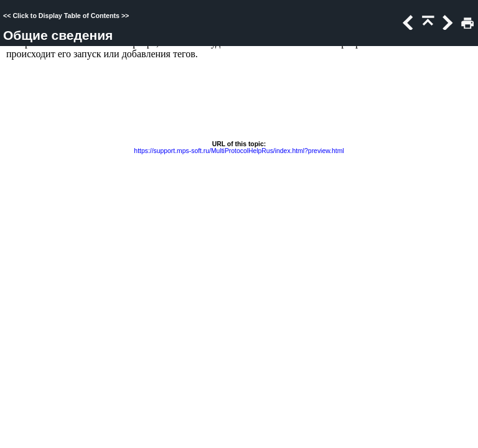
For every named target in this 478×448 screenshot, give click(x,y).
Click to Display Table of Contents (66, 16)
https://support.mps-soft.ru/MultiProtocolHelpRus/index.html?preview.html (239, 151)
